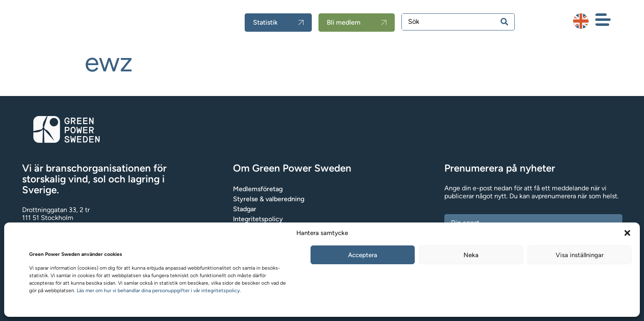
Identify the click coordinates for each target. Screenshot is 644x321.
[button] (627, 233)
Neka (471, 255)
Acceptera (363, 255)
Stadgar (245, 209)
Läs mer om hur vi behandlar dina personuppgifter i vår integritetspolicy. (159, 291)
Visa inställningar (580, 255)
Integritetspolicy (258, 219)
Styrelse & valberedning (269, 199)
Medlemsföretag (258, 189)
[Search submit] (504, 22)
